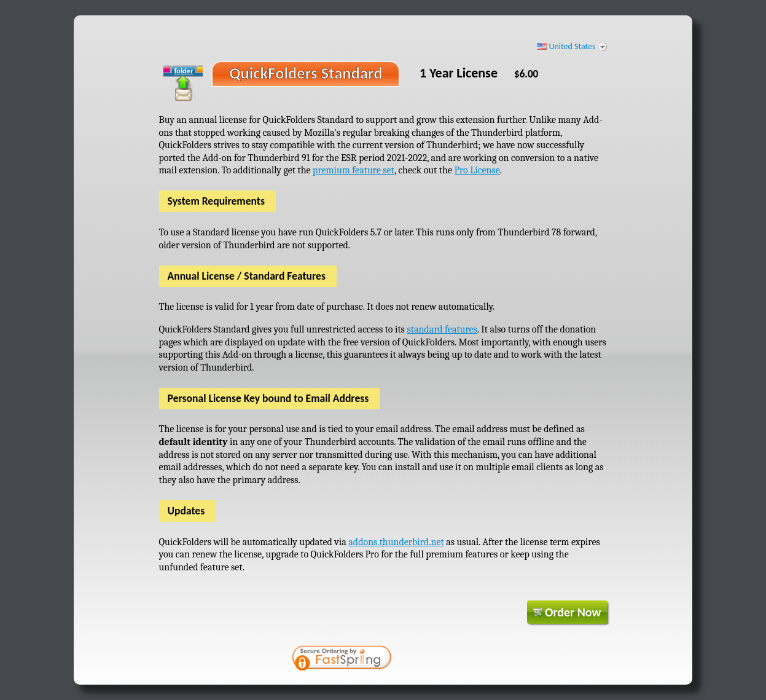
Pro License (477, 170)
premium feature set (354, 170)
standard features (442, 329)
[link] (442, 659)
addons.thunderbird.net (396, 542)
